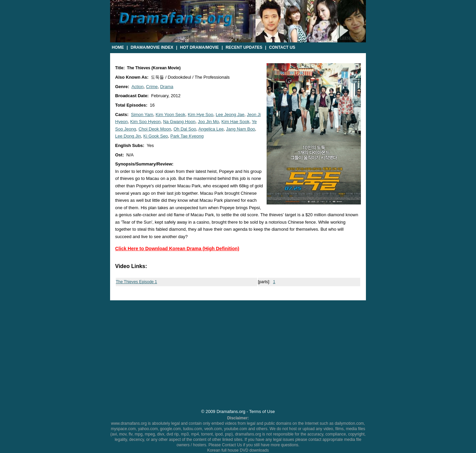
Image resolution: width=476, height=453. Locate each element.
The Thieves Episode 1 (137, 282)
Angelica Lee (211, 129)
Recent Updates (244, 47)
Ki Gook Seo (156, 136)
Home (118, 47)
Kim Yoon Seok (170, 115)
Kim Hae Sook (235, 122)
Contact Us (282, 47)
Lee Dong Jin (128, 136)
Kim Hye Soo (201, 115)
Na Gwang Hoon (179, 122)
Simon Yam (142, 115)
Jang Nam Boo (241, 129)
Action (137, 87)
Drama (167, 87)
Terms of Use (262, 411)
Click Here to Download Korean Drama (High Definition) (177, 249)
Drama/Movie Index (152, 47)
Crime (152, 87)
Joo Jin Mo (209, 122)
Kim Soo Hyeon (145, 122)
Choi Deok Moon (155, 129)
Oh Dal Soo (185, 129)
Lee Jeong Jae (230, 115)
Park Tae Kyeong (187, 136)
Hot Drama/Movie (199, 47)
